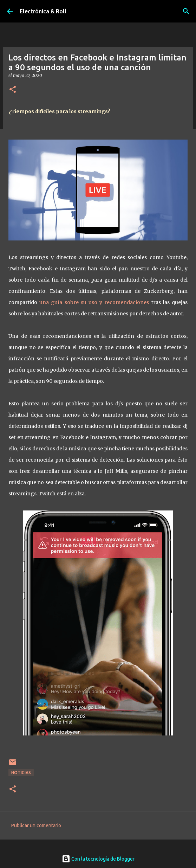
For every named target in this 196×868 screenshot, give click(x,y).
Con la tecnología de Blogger (98, 859)
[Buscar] (186, 11)
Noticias (21, 773)
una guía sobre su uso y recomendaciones (94, 302)
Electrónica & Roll (43, 11)
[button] (13, 90)
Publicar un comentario (36, 825)
